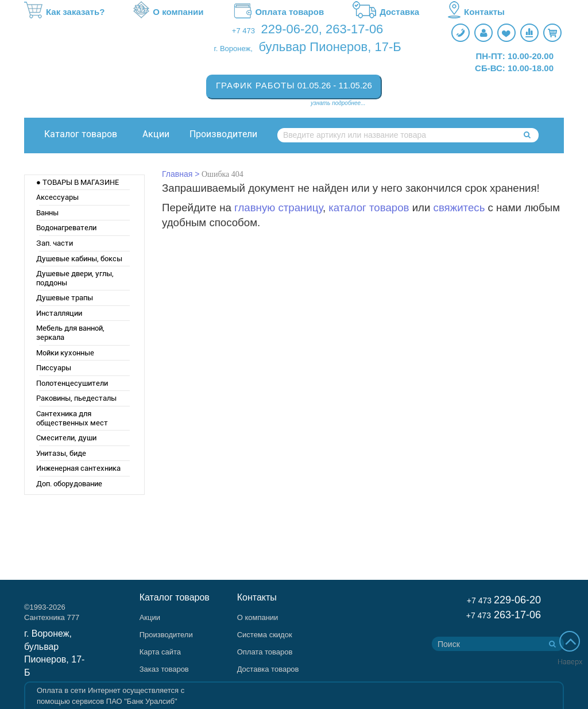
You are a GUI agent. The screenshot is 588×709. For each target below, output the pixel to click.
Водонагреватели (66, 228)
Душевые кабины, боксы (79, 259)
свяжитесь (459, 208)
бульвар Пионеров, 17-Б (330, 47)
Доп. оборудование (69, 484)
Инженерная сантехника (78, 468)
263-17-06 (354, 29)
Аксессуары (57, 197)
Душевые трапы (65, 298)
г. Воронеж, (233, 49)
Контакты (476, 12)
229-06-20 (290, 29)
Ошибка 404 (223, 174)
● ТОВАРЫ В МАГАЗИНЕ (78, 182)
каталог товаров (369, 208)
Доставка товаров (268, 669)
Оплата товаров (278, 12)
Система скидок (265, 635)
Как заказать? (64, 12)
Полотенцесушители (72, 383)
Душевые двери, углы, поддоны (75, 278)
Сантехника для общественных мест (72, 418)
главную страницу (278, 208)
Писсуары (54, 368)
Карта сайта (160, 652)
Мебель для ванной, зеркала (70, 333)
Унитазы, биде (61, 453)
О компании (168, 12)
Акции (156, 134)
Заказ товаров (164, 669)
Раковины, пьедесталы (76, 398)
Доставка (386, 12)
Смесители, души (66, 438)
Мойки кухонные (65, 353)
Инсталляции (59, 313)
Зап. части (55, 243)
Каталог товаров (81, 134)
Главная (177, 174)
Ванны (47, 213)
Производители (223, 134)
